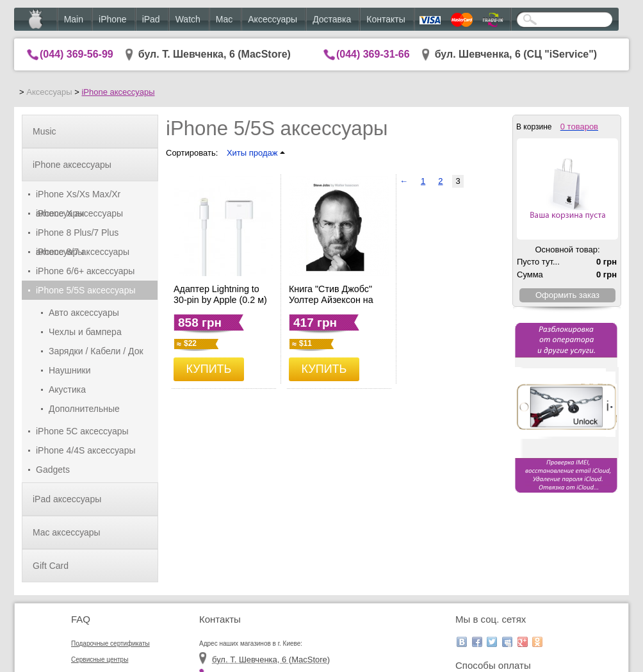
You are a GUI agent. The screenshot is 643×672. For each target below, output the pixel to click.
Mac (224, 19)
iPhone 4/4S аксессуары (86, 450)
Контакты (386, 19)
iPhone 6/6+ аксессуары (85, 271)
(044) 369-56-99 (77, 54)
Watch (188, 19)
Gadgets (53, 470)
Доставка (332, 19)
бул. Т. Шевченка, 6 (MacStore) (215, 54)
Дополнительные (84, 409)
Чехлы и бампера (85, 332)
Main (74, 19)
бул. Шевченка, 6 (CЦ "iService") (516, 54)
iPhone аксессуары (118, 92)
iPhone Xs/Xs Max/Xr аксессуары (78, 196)
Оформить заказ (567, 295)
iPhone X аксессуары (79, 213)
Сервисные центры (100, 660)
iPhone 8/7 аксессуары (83, 252)
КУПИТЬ (209, 369)
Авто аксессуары (84, 313)
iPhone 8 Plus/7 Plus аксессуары (77, 235)
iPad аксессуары (67, 499)
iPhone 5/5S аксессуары (86, 290)
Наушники (69, 370)
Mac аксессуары (67, 532)
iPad (151, 19)
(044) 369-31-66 (373, 54)
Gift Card (51, 566)
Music (45, 131)
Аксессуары (273, 19)
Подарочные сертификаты (110, 643)
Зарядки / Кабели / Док (96, 351)
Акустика (67, 389)
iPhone (113, 19)
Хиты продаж (256, 153)
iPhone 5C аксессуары (82, 431)
